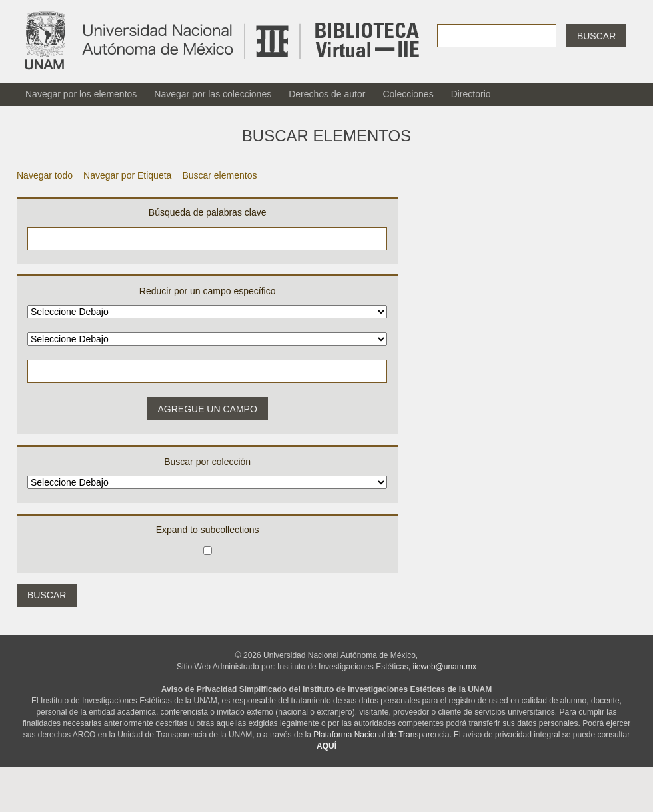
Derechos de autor (327, 94)
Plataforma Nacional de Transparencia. (382, 735)
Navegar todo (45, 175)
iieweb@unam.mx (445, 667)
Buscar (596, 36)
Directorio (471, 94)
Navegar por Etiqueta (127, 175)
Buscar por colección (207, 462)
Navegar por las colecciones (213, 94)
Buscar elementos (219, 175)
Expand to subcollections (208, 530)
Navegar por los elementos (81, 94)
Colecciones (408, 94)
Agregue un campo (207, 409)
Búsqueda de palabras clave (208, 212)
